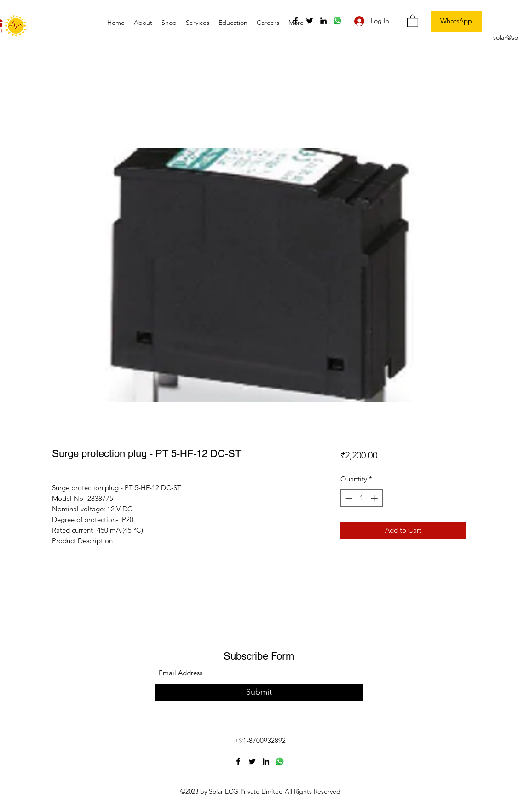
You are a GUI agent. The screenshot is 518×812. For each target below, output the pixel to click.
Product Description (82, 541)
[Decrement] (348, 498)
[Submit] (259, 693)
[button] (413, 20)
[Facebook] (296, 21)
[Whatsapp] (337, 21)
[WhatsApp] (456, 21)
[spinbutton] (361, 498)
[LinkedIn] (323, 21)
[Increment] (375, 498)
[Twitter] (310, 21)
